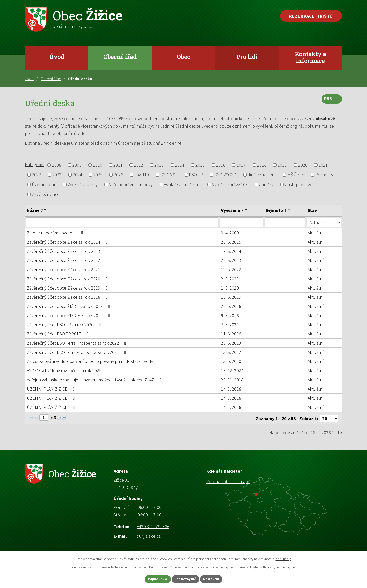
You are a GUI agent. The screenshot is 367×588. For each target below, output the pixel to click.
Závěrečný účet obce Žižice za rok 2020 (68, 278)
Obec (183, 57)
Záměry (266, 185)
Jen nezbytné (186, 579)
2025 (98, 175)
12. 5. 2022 (231, 269)
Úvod (57, 57)
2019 (282, 165)
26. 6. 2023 (231, 343)
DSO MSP (169, 175)
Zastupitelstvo (299, 185)
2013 (159, 165)
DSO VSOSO (225, 175)
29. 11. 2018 (232, 379)
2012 (139, 165)
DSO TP (196, 175)
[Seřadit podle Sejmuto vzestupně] (289, 208)
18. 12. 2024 (232, 370)
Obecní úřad (120, 57)
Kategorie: (35, 164)
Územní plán (44, 185)
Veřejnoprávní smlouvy (131, 185)
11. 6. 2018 (231, 334)
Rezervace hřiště (311, 16)
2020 (303, 165)
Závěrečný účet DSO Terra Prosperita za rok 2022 (77, 343)
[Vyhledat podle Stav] (324, 222)
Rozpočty (324, 175)
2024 (77, 175)
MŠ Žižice (296, 175)
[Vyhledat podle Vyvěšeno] (242, 222)
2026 (119, 175)
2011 (118, 165)
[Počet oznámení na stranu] (329, 417)
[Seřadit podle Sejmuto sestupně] (289, 210)
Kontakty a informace (310, 57)
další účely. (283, 558)
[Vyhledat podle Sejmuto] (285, 222)
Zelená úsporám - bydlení (56, 233)
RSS (331, 101)
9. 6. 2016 (230, 315)
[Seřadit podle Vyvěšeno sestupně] (246, 210)
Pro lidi (247, 57)
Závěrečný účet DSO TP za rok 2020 (65, 324)
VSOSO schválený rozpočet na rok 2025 (69, 370)
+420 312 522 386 (153, 525)
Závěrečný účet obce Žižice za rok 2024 (68, 242)
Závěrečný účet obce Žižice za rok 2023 (63, 251)
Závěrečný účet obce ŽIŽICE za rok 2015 (69, 315)
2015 (200, 165)
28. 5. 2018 (231, 306)
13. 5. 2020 (231, 361)
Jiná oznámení (262, 175)
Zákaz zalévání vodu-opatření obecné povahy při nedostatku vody (95, 361)
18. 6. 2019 (231, 297)
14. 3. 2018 (231, 389)
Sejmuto (276, 210)
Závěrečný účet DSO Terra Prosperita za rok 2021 (77, 352)
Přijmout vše (153, 579)
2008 (57, 165)
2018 (262, 165)
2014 (180, 165)
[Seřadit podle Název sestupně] (46, 210)
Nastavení (217, 579)
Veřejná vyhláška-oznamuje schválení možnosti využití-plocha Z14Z (95, 379)
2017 (241, 165)
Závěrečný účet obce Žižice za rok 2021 (68, 269)
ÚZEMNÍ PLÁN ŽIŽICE (52, 389)
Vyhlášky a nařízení (182, 185)
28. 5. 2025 (231, 242)
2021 (323, 165)
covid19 (142, 175)
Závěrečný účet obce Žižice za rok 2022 (68, 260)
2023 (57, 175)
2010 (98, 165)
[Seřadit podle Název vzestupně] (46, 208)
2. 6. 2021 (230, 278)
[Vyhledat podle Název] (122, 222)
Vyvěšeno (232, 210)
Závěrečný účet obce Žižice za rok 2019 (68, 288)
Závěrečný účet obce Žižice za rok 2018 (68, 297)
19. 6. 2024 (231, 251)
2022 (36, 175)
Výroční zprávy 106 (230, 185)
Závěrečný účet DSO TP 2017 (58, 334)
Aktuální (316, 233)
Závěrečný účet (46, 194)
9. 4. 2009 (230, 233)
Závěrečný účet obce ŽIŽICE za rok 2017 (69, 306)
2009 (77, 165)
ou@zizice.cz (149, 535)
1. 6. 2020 (230, 288)
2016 (221, 165)
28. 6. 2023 (231, 260)
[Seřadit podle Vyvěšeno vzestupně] (246, 208)
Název (35, 210)
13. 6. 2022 (231, 352)
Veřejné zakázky (83, 185)
